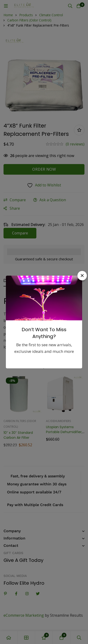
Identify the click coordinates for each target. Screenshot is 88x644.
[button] (82, 276)
